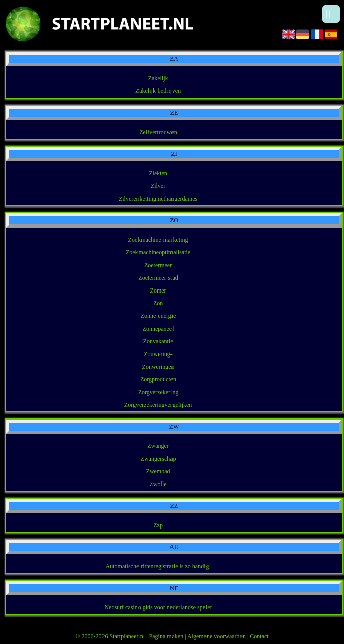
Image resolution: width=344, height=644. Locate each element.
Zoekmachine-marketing (158, 240)
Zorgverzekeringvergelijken (158, 405)
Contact (259, 636)
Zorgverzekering (158, 392)
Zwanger (158, 446)
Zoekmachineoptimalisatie (158, 252)
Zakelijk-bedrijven (158, 91)
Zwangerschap (158, 459)
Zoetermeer (158, 265)
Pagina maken (166, 636)
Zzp (158, 525)
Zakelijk (158, 78)
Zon (158, 303)
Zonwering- (158, 354)
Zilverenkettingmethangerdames (158, 199)
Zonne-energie (158, 316)
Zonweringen (158, 367)
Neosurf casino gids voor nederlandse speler (158, 607)
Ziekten (158, 173)
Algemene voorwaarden (216, 636)
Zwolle (158, 484)
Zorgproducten (158, 379)
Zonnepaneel (158, 329)
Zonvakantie (158, 341)
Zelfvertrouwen (158, 132)
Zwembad (158, 471)
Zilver (158, 186)
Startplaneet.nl (127, 636)
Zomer (158, 291)
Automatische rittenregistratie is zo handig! (158, 566)
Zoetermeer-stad (158, 278)
